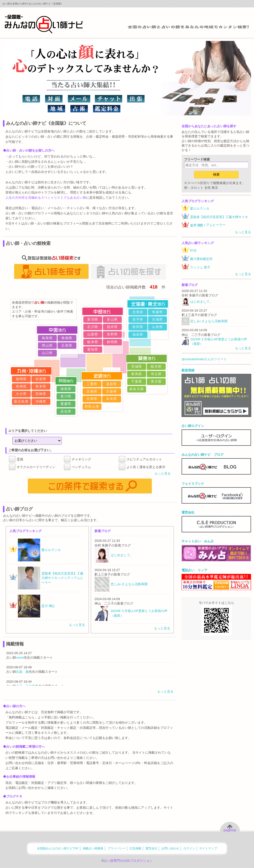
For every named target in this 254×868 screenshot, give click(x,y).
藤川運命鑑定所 (201, 259)
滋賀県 (112, 384)
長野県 (112, 334)
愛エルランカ (200, 209)
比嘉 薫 (22, 672)
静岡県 (112, 342)
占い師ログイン (193, 426)
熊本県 (41, 386)
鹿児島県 (21, 402)
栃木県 (156, 367)
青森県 (158, 312)
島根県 (67, 338)
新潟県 (93, 319)
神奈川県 (137, 389)
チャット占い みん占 (198, 541)
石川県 (93, 327)
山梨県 (93, 334)
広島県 (67, 345)
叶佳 (193, 250)
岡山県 (48, 345)
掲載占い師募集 (93, 848)
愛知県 (93, 349)
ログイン (189, 848)
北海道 (138, 312)
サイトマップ (208, 848)
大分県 (21, 394)
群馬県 (137, 374)
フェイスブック (193, 484)
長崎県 (21, 386)
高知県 (66, 411)
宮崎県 (41, 394)
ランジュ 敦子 (200, 267)
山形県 (158, 327)
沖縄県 (41, 402)
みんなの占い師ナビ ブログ (203, 455)
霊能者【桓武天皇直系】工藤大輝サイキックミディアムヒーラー (219, 221)
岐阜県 (93, 342)
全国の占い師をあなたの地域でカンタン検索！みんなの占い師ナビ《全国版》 (44, 24)
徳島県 (66, 389)
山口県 (48, 353)
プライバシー (117, 848)
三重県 (92, 384)
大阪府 (112, 391)
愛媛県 (66, 404)
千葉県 (137, 381)
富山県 (112, 319)
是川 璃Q (197, 225)
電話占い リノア (194, 570)
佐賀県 (41, 379)
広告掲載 (135, 848)
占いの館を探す (128, 271)
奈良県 (112, 399)
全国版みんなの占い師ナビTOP (58, 848)
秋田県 (138, 327)
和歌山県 (92, 406)
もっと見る (163, 473)
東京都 (156, 381)
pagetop (230, 830)
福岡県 (21, 379)
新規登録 (188, 370)
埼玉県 (156, 374)
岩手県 (138, 319)
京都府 (92, 391)
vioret (20, 658)
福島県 (138, 335)
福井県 (112, 327)
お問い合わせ (170, 848)
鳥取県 (48, 338)
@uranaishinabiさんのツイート (204, 359)
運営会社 (188, 512)
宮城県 (158, 319)
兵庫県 (92, 399)
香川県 (66, 396)
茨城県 (137, 367)
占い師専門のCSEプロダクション (128, 861)
